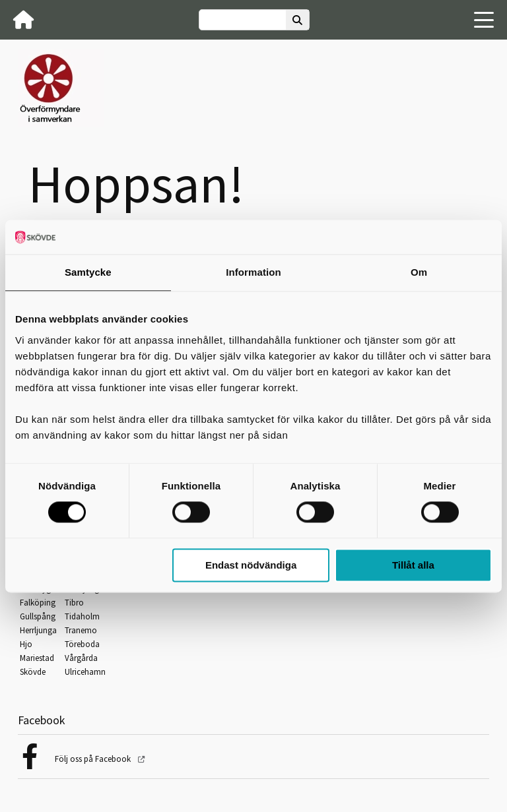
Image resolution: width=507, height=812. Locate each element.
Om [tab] (419, 272)
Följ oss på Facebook (94, 759)
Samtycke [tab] (88, 272)
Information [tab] (253, 272)
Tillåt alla (413, 565)
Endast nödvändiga (251, 565)
